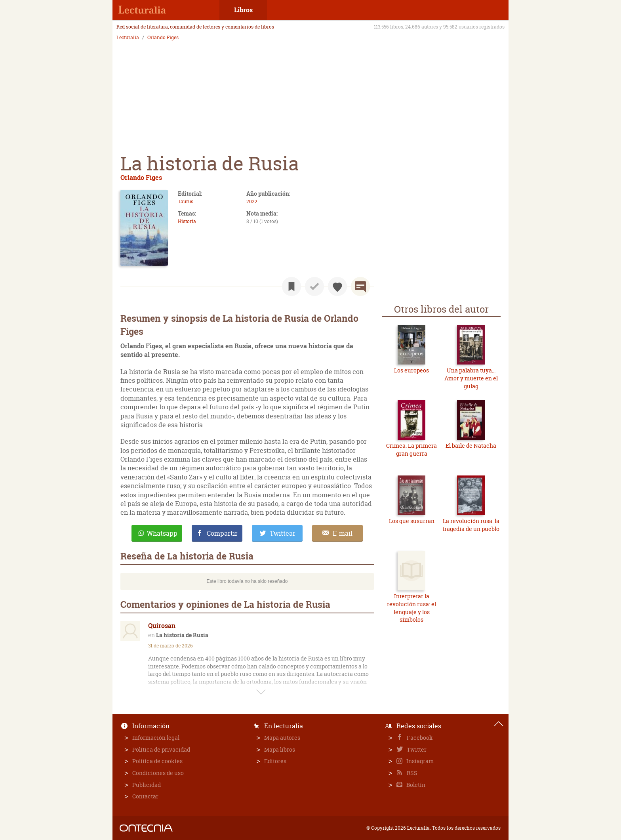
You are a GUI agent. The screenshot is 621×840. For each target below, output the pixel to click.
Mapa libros (280, 749)
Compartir (222, 533)
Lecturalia (128, 38)
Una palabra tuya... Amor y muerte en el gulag (471, 378)
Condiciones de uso (158, 773)
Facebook (419, 738)
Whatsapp (162, 533)
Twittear (283, 533)
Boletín (415, 785)
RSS (411, 773)
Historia (187, 221)
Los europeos (411, 370)
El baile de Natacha (471, 446)
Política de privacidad (161, 749)
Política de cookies (157, 761)
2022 (252, 201)
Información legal (156, 738)
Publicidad (147, 785)
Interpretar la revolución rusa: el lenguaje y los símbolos (411, 608)
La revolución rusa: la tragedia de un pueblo (471, 525)
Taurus (186, 201)
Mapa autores (282, 738)
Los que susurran (412, 521)
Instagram (419, 761)
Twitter (416, 749)
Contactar (145, 796)
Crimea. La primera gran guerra (411, 450)
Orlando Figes (163, 38)
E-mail (343, 533)
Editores (275, 761)
